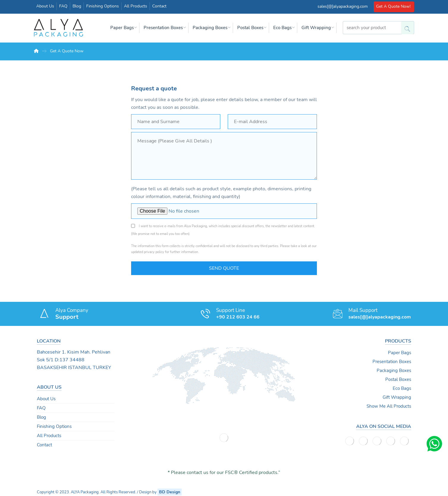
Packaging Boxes (394, 371)
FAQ (41, 408)
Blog (41, 417)
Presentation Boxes (392, 362)
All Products (49, 436)
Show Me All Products (389, 406)
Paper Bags (400, 353)
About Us (46, 399)
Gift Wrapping (397, 397)
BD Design (170, 492)
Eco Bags (402, 388)
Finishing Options (54, 426)
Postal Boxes (398, 379)
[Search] (405, 26)
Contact (44, 445)
